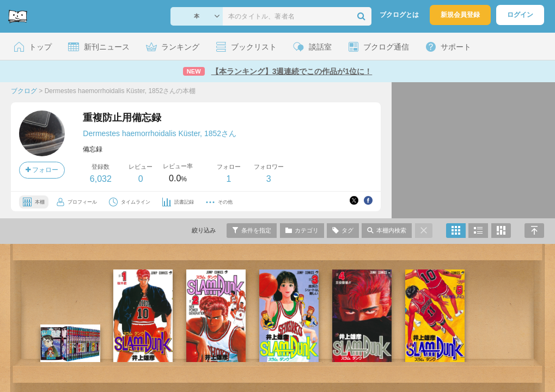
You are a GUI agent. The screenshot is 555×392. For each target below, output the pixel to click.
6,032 (101, 179)
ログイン (520, 15)
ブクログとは (399, 15)
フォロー (42, 170)
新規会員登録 (460, 15)
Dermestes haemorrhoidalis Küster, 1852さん (160, 133)
